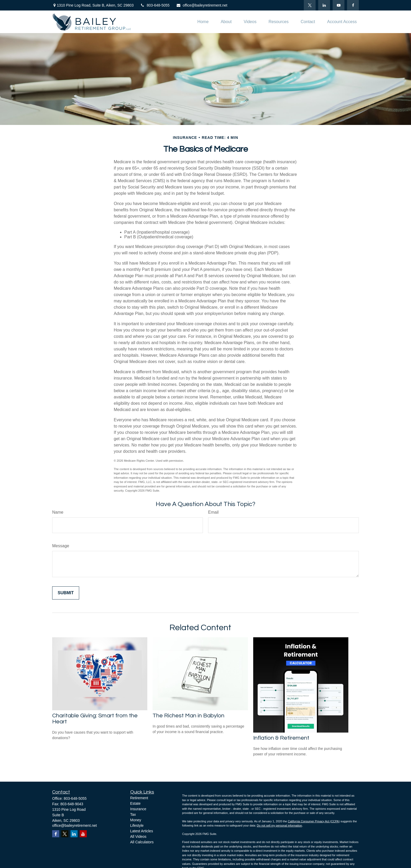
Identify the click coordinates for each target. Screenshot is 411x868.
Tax (133, 814)
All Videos (138, 837)
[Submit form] (66, 593)
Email (213, 512)
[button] (203, 22)
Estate (136, 803)
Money (136, 820)
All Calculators (142, 842)
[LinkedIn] (324, 5)
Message (61, 546)
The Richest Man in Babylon (188, 716)
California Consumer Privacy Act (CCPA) (314, 821)
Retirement (139, 798)
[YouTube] (339, 5)
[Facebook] (353, 5)
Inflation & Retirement (281, 738)
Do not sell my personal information (279, 825)
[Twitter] (310, 5)
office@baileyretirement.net (202, 5)
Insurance (138, 809)
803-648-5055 (155, 5)
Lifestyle (137, 825)
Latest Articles (142, 831)
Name (58, 512)
